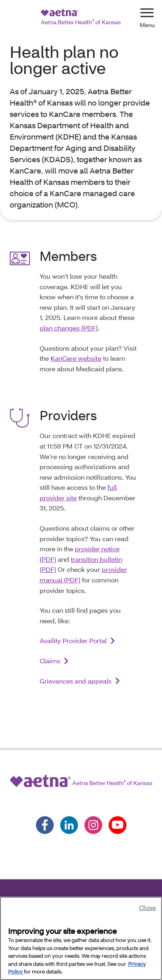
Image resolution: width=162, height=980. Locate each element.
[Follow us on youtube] (118, 825)
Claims (50, 661)
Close (147, 907)
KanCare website (76, 358)
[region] (81, 938)
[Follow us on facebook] (45, 825)
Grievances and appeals (76, 681)
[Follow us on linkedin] (69, 825)
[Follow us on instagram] (93, 825)
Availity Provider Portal (73, 640)
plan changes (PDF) (69, 328)
